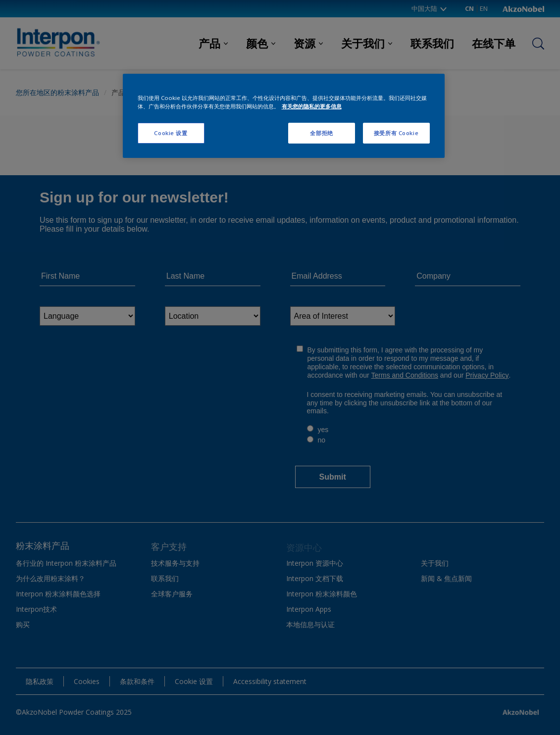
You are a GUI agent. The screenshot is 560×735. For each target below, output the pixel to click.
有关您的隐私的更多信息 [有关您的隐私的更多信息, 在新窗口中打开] (312, 106)
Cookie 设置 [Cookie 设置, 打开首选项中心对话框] (171, 133)
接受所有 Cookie (396, 133)
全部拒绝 (321, 133)
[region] (284, 116)
